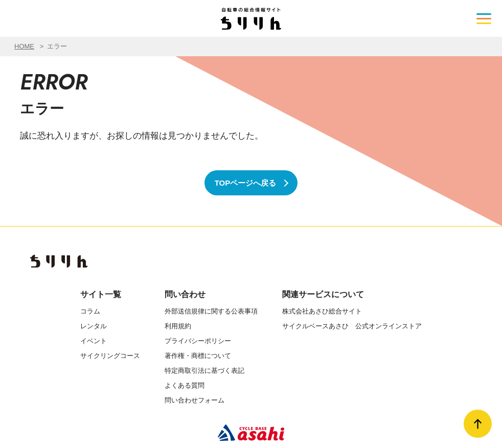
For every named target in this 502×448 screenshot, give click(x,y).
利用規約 (178, 326)
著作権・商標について (198, 356)
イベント (94, 341)
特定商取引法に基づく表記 (204, 371)
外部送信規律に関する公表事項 (211, 311)
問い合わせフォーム (195, 400)
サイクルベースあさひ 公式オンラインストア (352, 326)
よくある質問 (185, 385)
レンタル (94, 326)
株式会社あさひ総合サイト (322, 311)
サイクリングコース (110, 356)
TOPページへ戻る (246, 183)
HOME (24, 46)
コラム (90, 311)
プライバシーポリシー (198, 341)
